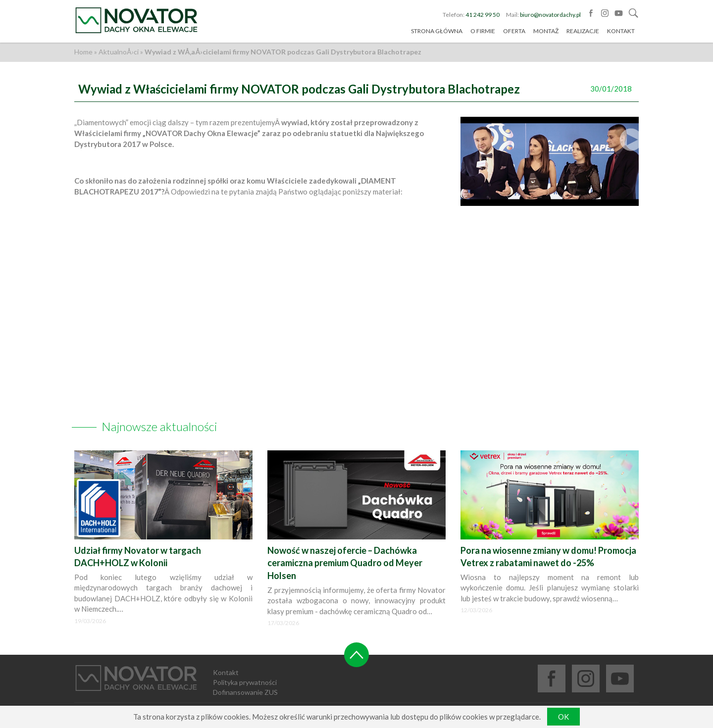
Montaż (546, 31)
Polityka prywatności (245, 682)
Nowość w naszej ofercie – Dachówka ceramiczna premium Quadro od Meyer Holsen (345, 563)
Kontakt (621, 31)
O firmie (483, 31)
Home (83, 52)
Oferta (514, 31)
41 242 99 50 (483, 15)
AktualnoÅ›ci (119, 52)
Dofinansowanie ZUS (245, 692)
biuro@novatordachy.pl (550, 15)
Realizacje (583, 31)
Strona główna (437, 31)
